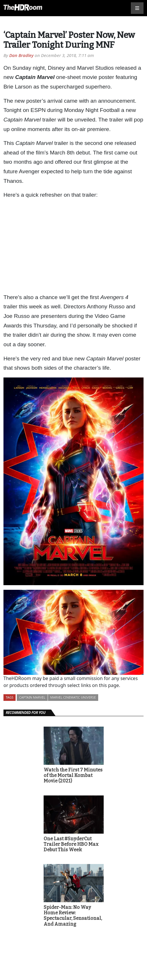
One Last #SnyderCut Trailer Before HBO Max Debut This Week (71, 844)
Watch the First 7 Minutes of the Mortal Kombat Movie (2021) (73, 775)
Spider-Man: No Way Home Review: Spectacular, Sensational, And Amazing (73, 916)
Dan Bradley (21, 55)
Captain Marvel (32, 697)
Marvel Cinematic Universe (73, 697)
